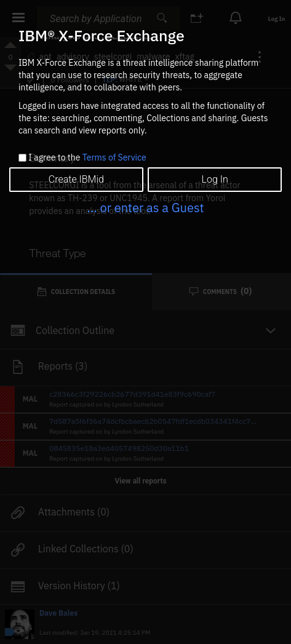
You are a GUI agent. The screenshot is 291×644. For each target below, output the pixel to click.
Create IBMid (76, 179)
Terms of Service (114, 157)
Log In (215, 179)
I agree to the (87, 158)
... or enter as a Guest (145, 208)
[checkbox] (22, 158)
